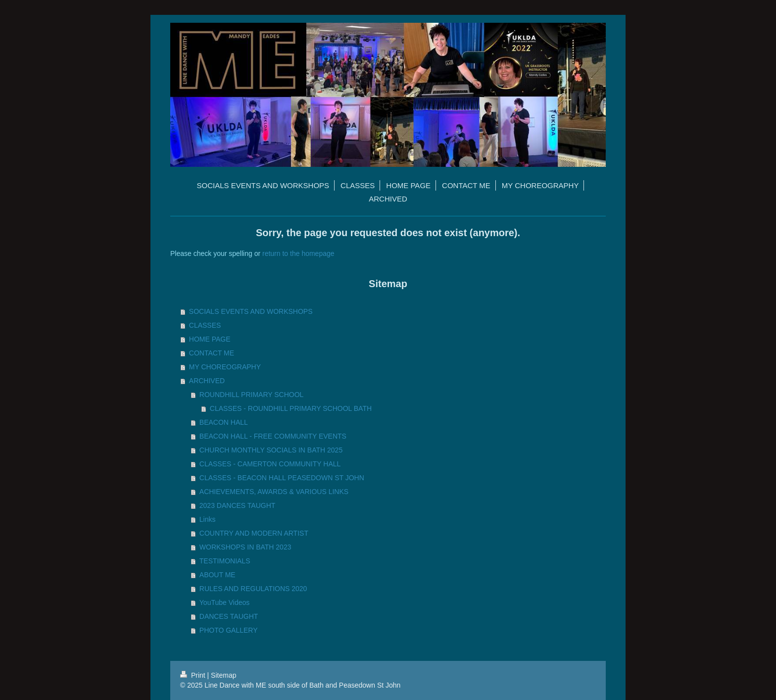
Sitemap (223, 675)
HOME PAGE (210, 339)
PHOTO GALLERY (229, 630)
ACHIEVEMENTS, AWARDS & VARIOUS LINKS (274, 492)
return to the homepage (298, 253)
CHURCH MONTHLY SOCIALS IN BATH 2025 (271, 450)
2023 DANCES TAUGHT (238, 505)
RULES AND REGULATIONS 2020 (253, 589)
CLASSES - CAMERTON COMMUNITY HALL (270, 464)
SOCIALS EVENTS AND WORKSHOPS (251, 311)
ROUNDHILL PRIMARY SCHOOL (252, 395)
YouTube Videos (224, 602)
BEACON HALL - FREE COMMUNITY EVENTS (273, 436)
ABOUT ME (218, 575)
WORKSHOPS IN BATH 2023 (245, 547)
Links (208, 519)
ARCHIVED (207, 381)
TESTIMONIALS (225, 561)
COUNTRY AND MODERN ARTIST (254, 533)
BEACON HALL (224, 422)
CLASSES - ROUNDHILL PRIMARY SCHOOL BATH (291, 408)
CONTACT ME (212, 353)
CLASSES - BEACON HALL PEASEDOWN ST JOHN (282, 478)
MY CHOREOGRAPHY (225, 367)
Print (194, 675)
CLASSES (205, 325)
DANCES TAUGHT (229, 616)
